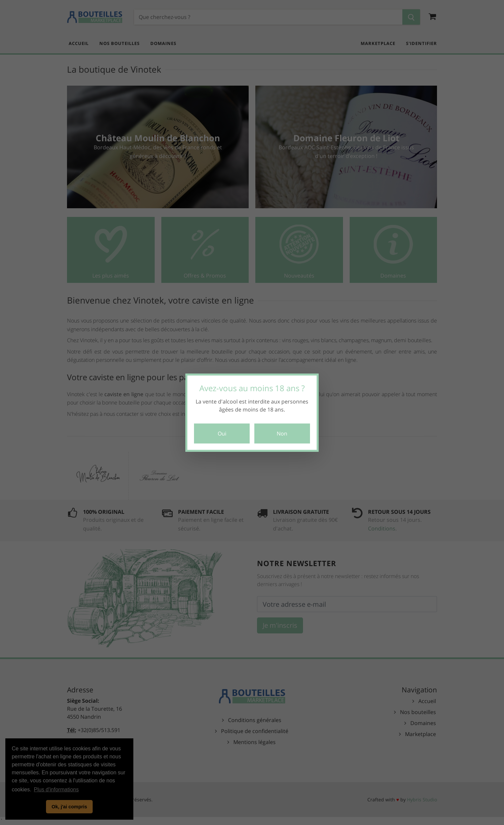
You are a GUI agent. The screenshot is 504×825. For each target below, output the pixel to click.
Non (282, 433)
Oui (222, 433)
